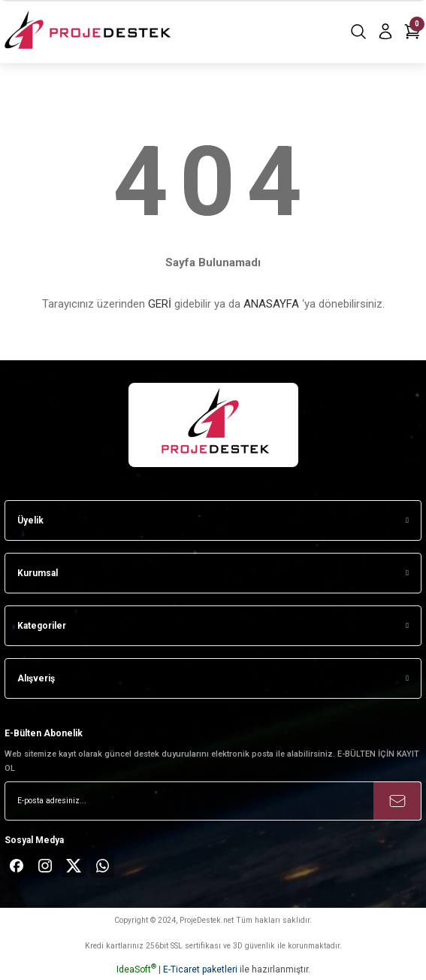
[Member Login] (385, 32)
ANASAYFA (271, 304)
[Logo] (89, 32)
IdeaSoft (136, 969)
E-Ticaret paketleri (200, 969)
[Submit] (397, 801)
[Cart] (412, 32)
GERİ (160, 304)
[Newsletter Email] (213, 801)
